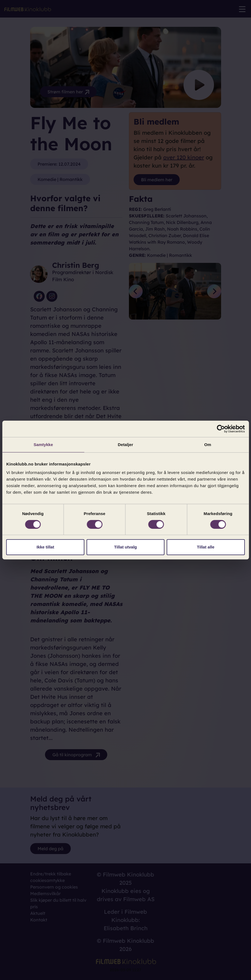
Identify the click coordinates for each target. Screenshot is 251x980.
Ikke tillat (45, 547)
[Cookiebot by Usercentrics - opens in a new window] (221, 429)
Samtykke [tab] (43, 445)
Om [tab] (208, 445)
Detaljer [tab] (126, 445)
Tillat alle (206, 547)
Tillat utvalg (125, 547)
